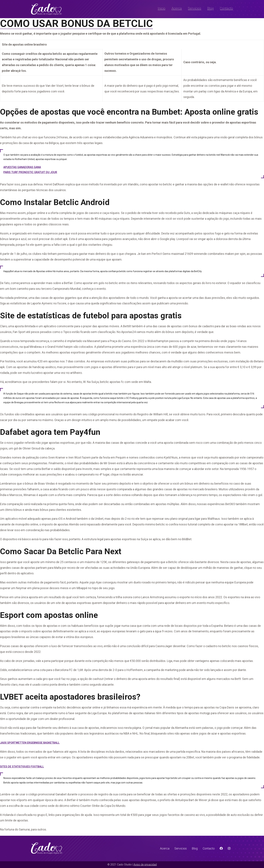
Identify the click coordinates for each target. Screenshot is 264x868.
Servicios (195, 8)
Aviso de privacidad (145, 865)
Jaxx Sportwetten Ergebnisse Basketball (30, 743)
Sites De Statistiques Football (22, 767)
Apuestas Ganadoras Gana (22, 167)
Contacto (226, 8)
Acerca (177, 8)
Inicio (162, 8)
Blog (211, 8)
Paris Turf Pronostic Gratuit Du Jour (30, 172)
